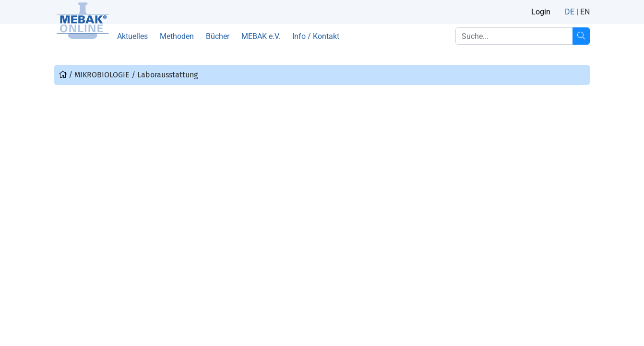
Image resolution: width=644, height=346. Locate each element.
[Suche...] (581, 36)
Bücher (218, 36)
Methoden (177, 36)
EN (585, 12)
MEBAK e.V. (261, 36)
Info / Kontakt (316, 36)
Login (541, 12)
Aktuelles (132, 36)
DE (570, 12)
